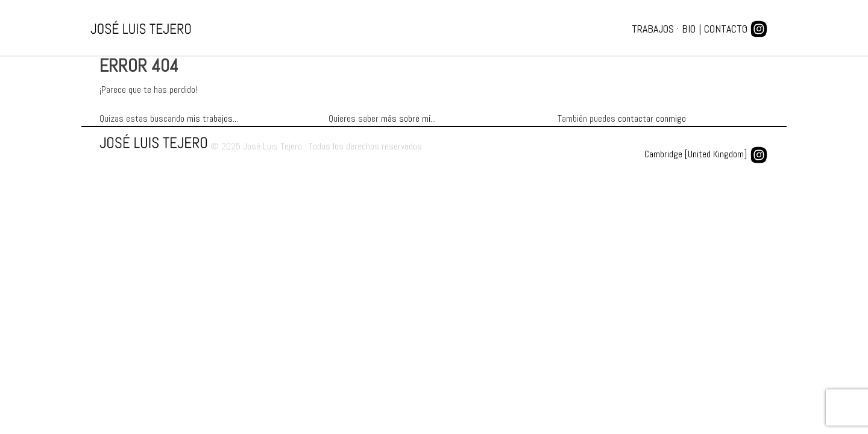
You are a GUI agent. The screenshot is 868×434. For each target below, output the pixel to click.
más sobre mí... (408, 118)
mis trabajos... (212, 118)
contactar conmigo (652, 118)
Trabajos (653, 29)
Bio (689, 29)
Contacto (726, 29)
